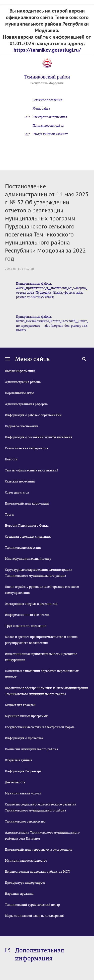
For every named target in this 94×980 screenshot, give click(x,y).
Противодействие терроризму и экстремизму (39, 850)
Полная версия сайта (48, 126)
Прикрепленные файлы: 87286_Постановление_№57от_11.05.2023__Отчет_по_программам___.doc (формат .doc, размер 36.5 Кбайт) (52, 323)
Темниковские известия (23, 548)
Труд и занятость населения (26, 626)
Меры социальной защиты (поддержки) (35, 916)
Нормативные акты (19, 393)
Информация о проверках (24, 738)
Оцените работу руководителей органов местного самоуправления (42, 590)
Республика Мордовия (47, 83)
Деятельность (15, 782)
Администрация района (23, 382)
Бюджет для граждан (20, 705)
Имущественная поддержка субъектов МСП (37, 872)
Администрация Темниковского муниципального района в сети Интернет (42, 836)
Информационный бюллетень (27, 615)
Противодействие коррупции (27, 504)
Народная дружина (19, 894)
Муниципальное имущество (26, 861)
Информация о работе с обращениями (33, 415)
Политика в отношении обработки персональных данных (42, 674)
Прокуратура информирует (25, 883)
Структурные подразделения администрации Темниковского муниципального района (39, 573)
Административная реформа (26, 404)
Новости (11, 459)
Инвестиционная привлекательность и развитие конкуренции (41, 657)
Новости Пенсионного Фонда (27, 526)
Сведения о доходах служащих (28, 537)
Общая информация (20, 371)
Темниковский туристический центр (32, 905)
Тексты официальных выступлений (32, 470)
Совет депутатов (17, 493)
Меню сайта (41, 109)
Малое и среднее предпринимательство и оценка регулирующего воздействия (41, 640)
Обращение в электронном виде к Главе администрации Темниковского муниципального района (47, 691)
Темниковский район (47, 77)
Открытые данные (19, 760)
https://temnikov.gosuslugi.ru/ (47, 50)
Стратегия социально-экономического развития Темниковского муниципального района (41, 807)
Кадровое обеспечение (22, 426)
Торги (9, 515)
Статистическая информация (27, 448)
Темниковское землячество (25, 822)
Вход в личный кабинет (50, 134)
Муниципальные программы (27, 716)
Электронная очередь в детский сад (31, 604)
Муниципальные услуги (23, 793)
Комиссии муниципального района (31, 749)
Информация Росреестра (23, 771)
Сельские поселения (48, 100)
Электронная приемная (50, 117)
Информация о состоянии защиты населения (39, 437)
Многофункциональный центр (28, 559)
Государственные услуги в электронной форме (40, 727)
